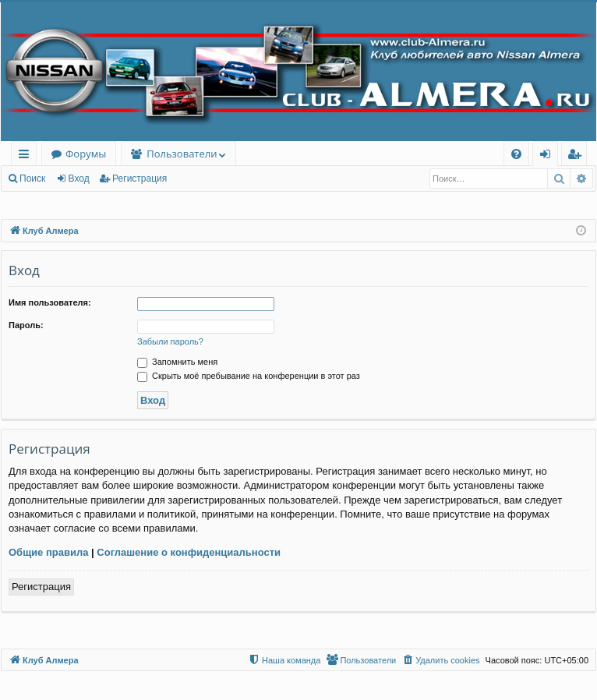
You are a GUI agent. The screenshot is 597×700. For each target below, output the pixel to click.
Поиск (32, 179)
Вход (79, 179)
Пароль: (26, 325)
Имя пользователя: (50, 302)
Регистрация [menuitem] (578, 156)
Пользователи (182, 154)
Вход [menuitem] (548, 156)
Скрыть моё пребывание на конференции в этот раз (249, 376)
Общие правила (48, 552)
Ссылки (27, 156)
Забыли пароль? (170, 341)
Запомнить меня (177, 362)
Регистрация (140, 179)
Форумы (86, 154)
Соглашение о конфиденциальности (189, 552)
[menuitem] (516, 154)
